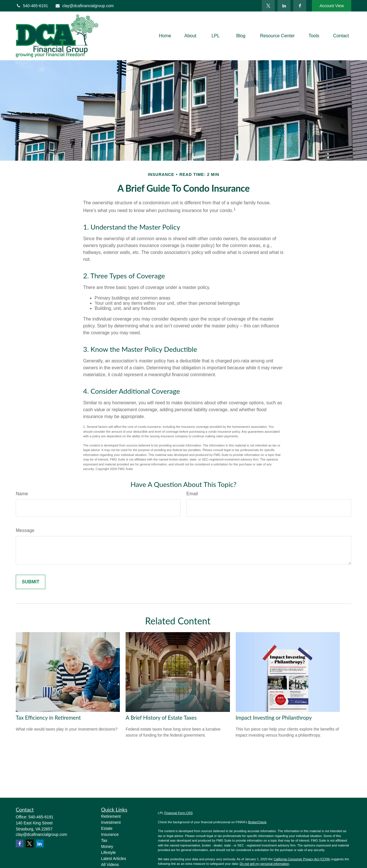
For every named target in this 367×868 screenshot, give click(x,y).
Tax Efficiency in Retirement (48, 718)
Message (25, 530)
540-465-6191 (32, 6)
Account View (332, 6)
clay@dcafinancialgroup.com (84, 6)
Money (107, 846)
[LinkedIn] (284, 6)
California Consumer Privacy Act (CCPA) (302, 859)
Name (22, 494)
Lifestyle (109, 853)
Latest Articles (114, 859)
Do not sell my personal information (264, 864)
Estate (107, 828)
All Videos (110, 865)
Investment (111, 822)
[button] (165, 36)
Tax (104, 840)
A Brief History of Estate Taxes (161, 718)
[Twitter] (268, 6)
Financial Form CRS (178, 813)
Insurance (110, 834)
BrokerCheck (257, 822)
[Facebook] (300, 6)
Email (192, 494)
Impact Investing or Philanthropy (274, 718)
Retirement (111, 816)
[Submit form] (31, 582)
